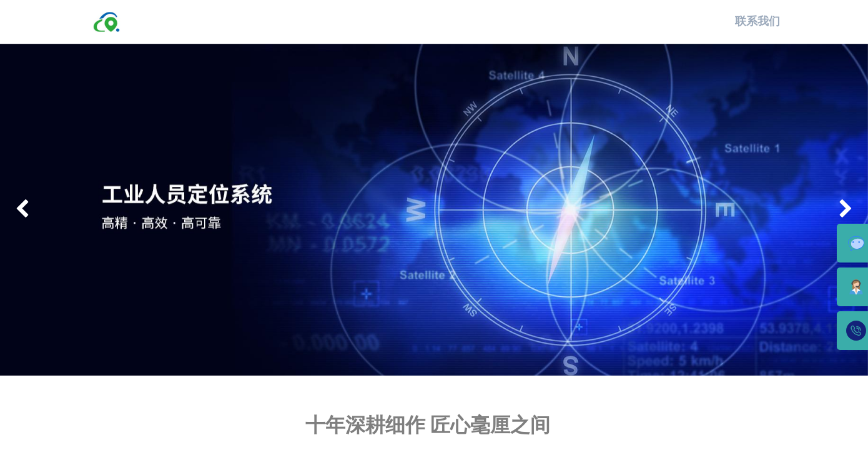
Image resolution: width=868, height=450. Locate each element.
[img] (35, 210)
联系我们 (757, 21)
